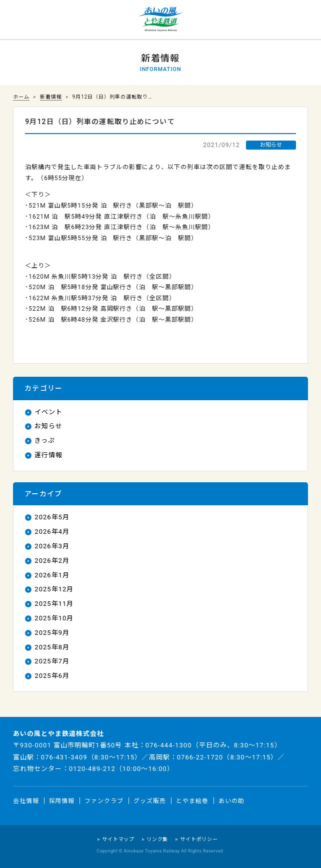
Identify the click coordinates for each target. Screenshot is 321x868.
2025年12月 (54, 589)
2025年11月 (54, 604)
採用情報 (62, 800)
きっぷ (45, 441)
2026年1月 (52, 575)
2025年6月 (52, 676)
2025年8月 (52, 647)
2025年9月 (52, 633)
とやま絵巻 (192, 800)
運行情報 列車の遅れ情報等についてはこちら (20, 20)
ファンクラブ (104, 800)
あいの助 (231, 800)
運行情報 (48, 455)
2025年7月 (52, 661)
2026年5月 (52, 517)
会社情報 (26, 800)
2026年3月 (52, 546)
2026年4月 (52, 532)
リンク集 (157, 839)
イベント (48, 412)
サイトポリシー (199, 839)
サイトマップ (118, 839)
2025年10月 (54, 618)
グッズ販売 (150, 800)
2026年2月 (52, 561)
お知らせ (48, 426)
